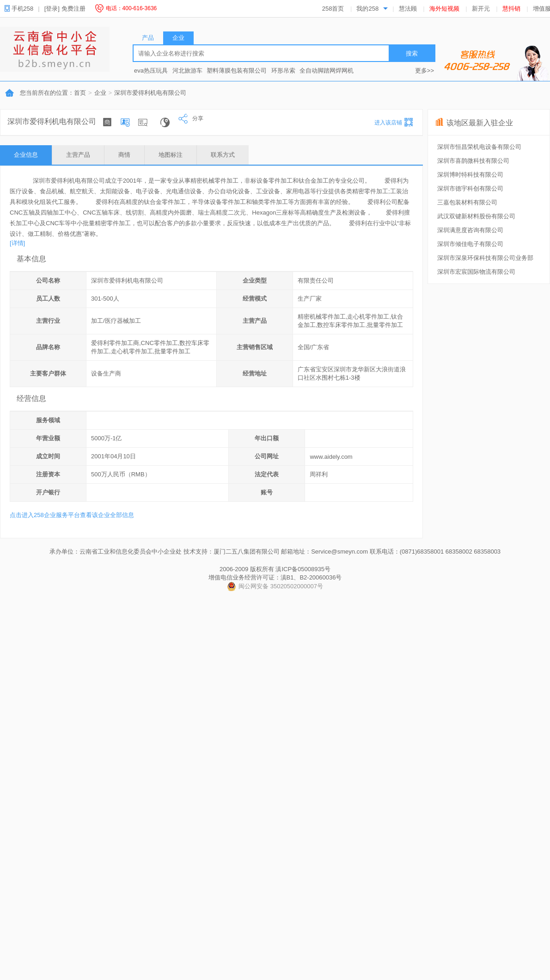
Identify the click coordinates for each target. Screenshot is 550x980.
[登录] (52, 9)
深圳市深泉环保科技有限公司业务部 (485, 258)
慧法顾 (408, 9)
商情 (124, 155)
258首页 (333, 9)
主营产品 (78, 155)
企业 (100, 93)
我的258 (367, 9)
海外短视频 (444, 9)
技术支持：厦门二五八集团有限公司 (232, 552)
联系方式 (223, 155)
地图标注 (171, 155)
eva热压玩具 (151, 71)
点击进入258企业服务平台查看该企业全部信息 (72, 515)
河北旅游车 (187, 71)
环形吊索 (283, 71)
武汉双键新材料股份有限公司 (476, 216)
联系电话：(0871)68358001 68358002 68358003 (435, 552)
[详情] (17, 243)
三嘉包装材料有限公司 (467, 202)
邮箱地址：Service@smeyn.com (324, 552)
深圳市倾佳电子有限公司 (470, 244)
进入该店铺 (388, 123)
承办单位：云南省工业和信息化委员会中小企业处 (116, 552)
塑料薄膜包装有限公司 (237, 71)
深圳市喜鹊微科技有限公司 (473, 161)
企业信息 (26, 155)
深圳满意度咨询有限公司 (470, 230)
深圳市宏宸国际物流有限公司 (476, 272)
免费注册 (73, 9)
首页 (80, 93)
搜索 (412, 53)
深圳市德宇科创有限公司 (470, 188)
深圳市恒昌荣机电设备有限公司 (479, 147)
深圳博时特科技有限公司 (470, 175)
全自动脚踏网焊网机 (327, 71)
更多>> (425, 71)
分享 (191, 118)
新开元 (481, 9)
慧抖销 (511, 9)
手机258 (22, 9)
